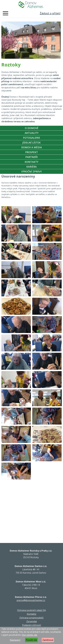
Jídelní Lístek (32, 143)
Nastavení (15, 640)
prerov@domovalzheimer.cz (31, 600)
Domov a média (32, 147)
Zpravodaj (32, 621)
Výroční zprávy (32, 171)
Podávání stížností (32, 625)
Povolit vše (31, 640)
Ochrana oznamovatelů (32, 618)
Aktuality (32, 133)
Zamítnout (48, 640)
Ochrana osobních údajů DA (32, 610)
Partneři (32, 157)
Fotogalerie (32, 138)
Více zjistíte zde (29, 635)
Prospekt (32, 152)
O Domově (32, 128)
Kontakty (32, 162)
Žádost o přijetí (50, 13)
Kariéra (32, 167)
